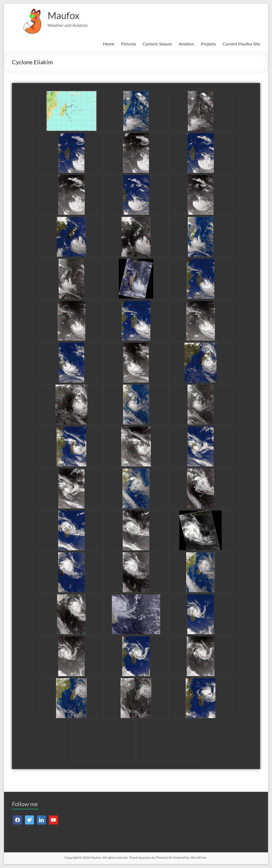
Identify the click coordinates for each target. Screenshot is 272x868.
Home (109, 44)
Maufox (63, 15)
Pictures (128, 44)
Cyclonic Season (157, 44)
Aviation (186, 44)
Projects (208, 44)
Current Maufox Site (241, 44)
